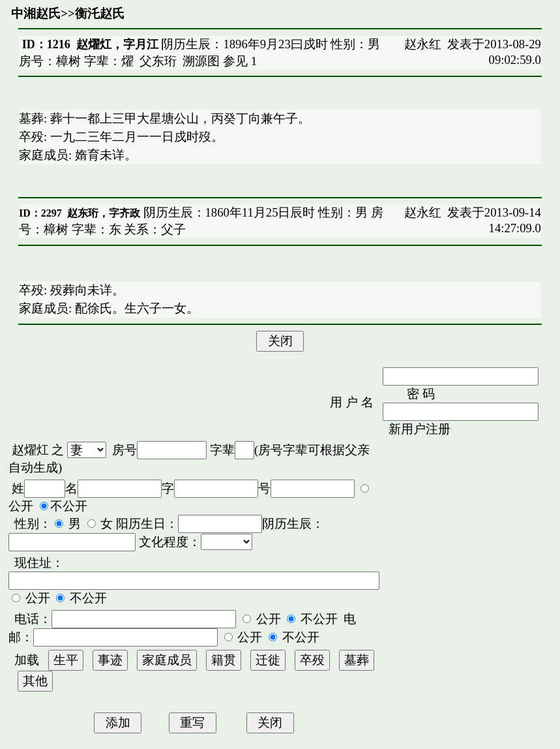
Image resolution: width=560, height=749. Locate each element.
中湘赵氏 (36, 13)
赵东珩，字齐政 (104, 213)
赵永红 (423, 44)
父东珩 (158, 61)
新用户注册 (420, 429)
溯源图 (201, 61)
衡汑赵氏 (100, 13)
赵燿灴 (30, 450)
